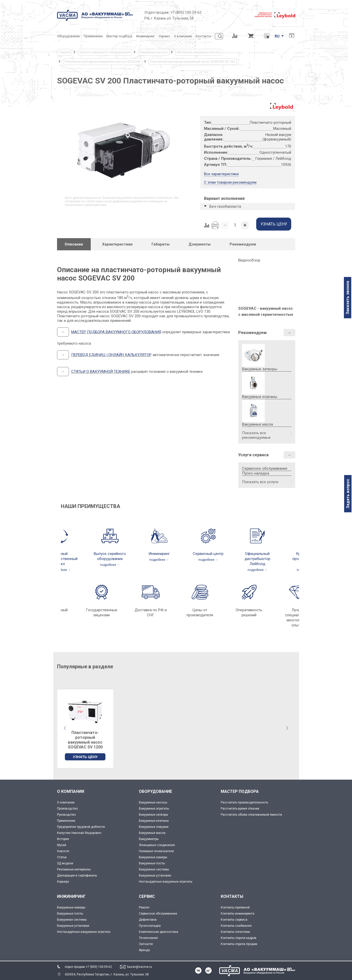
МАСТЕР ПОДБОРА (240, 791)
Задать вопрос (348, 494)
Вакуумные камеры (153, 857)
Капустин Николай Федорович (79, 833)
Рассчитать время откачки (240, 809)
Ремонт (144, 907)
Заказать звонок (348, 298)
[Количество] (235, 225)
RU (277, 36)
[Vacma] (95, 15)
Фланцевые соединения (157, 845)
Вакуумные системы (154, 869)
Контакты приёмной (235, 907)
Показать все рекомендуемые (256, 435)
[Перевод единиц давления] (267, 36)
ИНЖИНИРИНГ (71, 896)
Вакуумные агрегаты (154, 809)
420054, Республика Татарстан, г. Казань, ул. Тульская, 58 (107, 974)
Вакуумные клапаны (154, 821)
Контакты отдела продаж (239, 944)
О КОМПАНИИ (71, 791)
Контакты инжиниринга (238, 914)
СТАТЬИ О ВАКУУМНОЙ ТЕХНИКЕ (101, 372)
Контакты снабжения (236, 926)
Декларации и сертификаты (77, 876)
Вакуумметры (149, 839)
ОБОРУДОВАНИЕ (155, 791)
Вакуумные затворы (153, 815)
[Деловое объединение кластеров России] (228, 15)
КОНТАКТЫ (232, 896)
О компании (66, 802)
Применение (66, 821)
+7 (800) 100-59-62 (186, 12)
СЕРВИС (147, 896)
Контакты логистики (235, 932)
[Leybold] (275, 15)
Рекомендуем (252, 333)
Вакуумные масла (152, 833)
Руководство (66, 815)
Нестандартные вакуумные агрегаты (166, 882)
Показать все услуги (260, 482)
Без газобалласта (225, 206)
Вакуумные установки (155, 876)
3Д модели (65, 863)
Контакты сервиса (234, 920)
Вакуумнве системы (72, 920)
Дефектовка (148, 920)
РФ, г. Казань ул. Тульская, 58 (169, 18)
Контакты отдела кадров (239, 938)
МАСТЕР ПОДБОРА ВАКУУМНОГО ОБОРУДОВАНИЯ (116, 332)
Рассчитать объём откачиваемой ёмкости (251, 815)
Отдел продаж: (157, 12)
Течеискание (148, 938)
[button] (287, 728)
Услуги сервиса (253, 455)
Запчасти (146, 944)
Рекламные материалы (74, 869)
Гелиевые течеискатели (156, 851)
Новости (63, 851)
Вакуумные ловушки (154, 827)
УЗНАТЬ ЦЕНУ (85, 757)
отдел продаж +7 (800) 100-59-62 (88, 967)
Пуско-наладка (256, 473)
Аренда (144, 950)
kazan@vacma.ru (140, 967)
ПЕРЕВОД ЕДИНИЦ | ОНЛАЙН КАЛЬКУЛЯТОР (111, 355)
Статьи (62, 857)
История (63, 839)
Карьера (63, 882)
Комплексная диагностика (159, 932)
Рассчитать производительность (244, 802)
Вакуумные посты (152, 863)
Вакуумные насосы (153, 802)
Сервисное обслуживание (265, 468)
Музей (62, 845)
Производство (67, 809)
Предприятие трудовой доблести (81, 827)
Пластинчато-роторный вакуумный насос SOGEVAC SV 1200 (85, 740)
